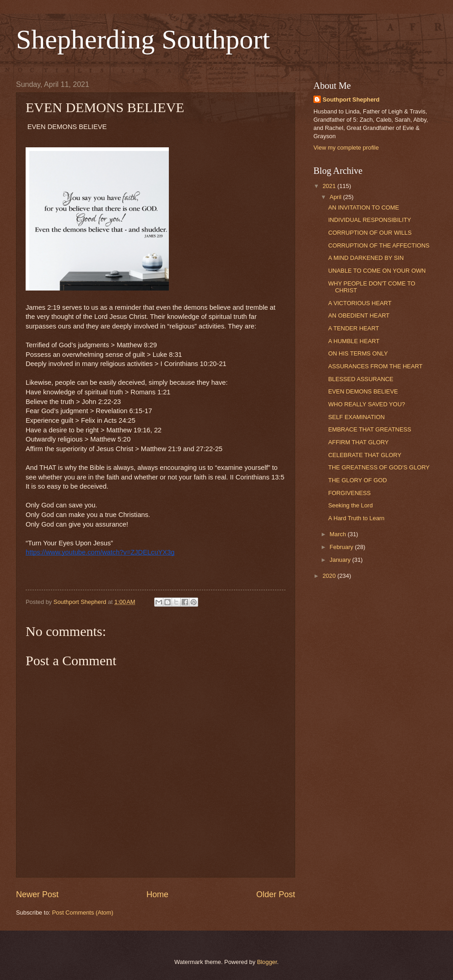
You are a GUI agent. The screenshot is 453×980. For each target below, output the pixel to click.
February (342, 547)
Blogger (267, 962)
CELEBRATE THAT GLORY (365, 455)
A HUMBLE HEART (354, 341)
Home (157, 894)
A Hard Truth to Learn (356, 518)
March (338, 534)
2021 (330, 186)
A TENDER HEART (353, 328)
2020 (330, 576)
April (336, 197)
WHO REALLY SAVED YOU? (367, 404)
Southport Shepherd (351, 100)
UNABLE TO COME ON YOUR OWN (377, 271)
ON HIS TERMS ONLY (358, 353)
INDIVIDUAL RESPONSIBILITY (369, 220)
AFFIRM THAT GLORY (358, 442)
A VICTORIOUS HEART (360, 303)
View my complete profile (346, 148)
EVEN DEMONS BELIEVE (363, 391)
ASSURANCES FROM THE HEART (375, 366)
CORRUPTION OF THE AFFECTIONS (379, 245)
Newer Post (37, 894)
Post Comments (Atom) (83, 913)
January (341, 560)
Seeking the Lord (350, 505)
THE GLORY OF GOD (357, 480)
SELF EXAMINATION (356, 417)
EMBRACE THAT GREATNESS (369, 429)
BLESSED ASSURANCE (361, 379)
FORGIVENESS (349, 493)
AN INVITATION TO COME (364, 207)
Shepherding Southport (143, 39)
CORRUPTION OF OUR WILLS (370, 233)
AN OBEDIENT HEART (359, 315)
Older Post (276, 894)
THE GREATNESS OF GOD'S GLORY (379, 467)
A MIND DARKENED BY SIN (366, 258)
